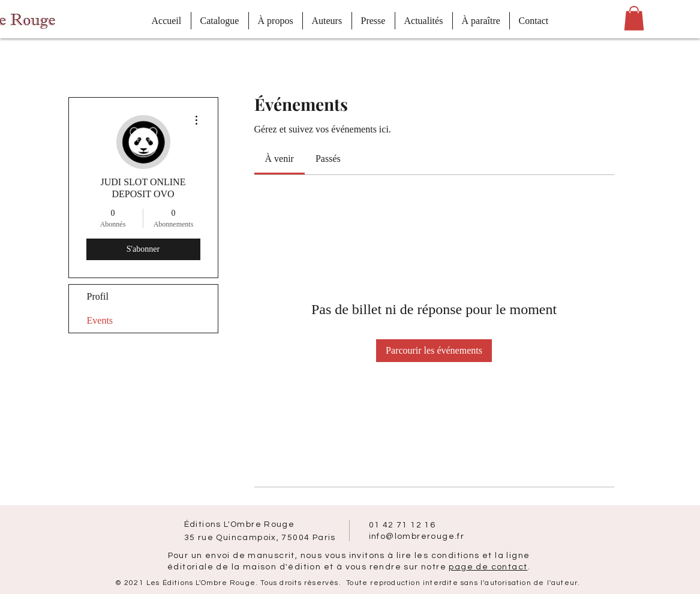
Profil (98, 296)
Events (100, 320)
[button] (634, 18)
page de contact (488, 567)
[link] (280, 159)
